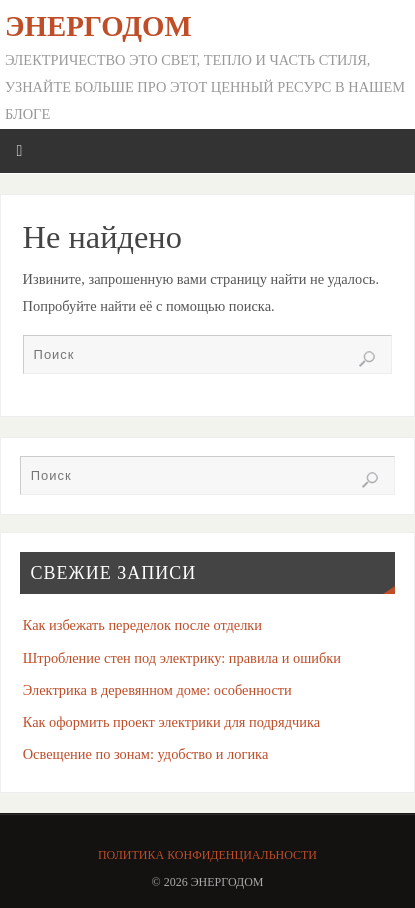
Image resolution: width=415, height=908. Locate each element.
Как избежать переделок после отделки (142, 625)
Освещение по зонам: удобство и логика (146, 754)
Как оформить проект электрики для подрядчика (171, 722)
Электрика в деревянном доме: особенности (157, 690)
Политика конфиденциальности (207, 855)
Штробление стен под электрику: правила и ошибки (182, 658)
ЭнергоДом (98, 26)
